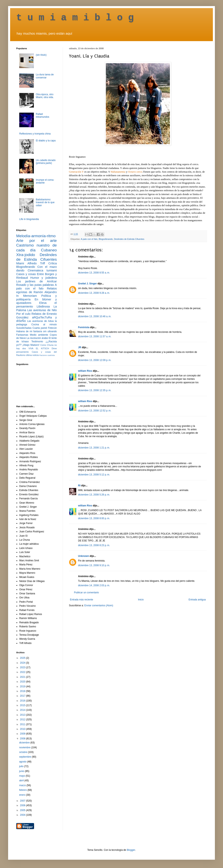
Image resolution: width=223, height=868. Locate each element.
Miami (20, 263)
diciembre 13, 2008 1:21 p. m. (94, 448)
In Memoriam (27, 296)
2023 (23, 667)
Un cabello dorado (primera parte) (46, 162)
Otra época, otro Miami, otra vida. (45, 96)
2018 (23, 691)
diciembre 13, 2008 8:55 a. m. (94, 273)
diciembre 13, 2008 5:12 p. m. (94, 475)
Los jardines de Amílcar (36, 281)
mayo (22, 776)
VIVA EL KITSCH (39, 348)
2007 (23, 801)
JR (80, 347)
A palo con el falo (89, 239)
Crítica (53, 263)
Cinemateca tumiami (42, 270)
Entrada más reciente (81, 600)
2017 (23, 696)
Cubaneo (49, 250)
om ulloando (50, 331)
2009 (23, 734)
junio (22, 771)
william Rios (85, 371)
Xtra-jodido (26, 255)
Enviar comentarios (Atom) (99, 605)
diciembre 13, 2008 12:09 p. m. (95, 360)
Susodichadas (24, 328)
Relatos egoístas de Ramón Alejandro (36, 290)
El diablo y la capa (46, 141)
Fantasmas (22, 335)
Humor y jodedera (44, 278)
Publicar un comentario (86, 593)
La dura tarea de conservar (45, 76)
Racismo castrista (47, 355)
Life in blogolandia (29, 219)
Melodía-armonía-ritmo (36, 236)
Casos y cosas (26, 274)
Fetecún (52, 328)
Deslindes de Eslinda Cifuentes (129, 239)
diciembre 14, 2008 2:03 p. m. (94, 585)
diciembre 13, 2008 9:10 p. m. (94, 565)
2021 (23, 677)
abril (22, 780)
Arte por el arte (36, 241)
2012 (23, 720)
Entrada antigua (197, 600)
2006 (23, 805)
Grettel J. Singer (87, 284)
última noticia (32, 355)
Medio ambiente (39, 335)
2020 (23, 682)
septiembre (25, 757)
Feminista (84, 327)
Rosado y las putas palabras (35, 285)
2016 (23, 701)
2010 (23, 729)
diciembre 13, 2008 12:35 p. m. (95, 390)
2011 (23, 724)
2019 (23, 686)
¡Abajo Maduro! (31, 345)
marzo (23, 785)
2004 (23, 815)
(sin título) (41, 55)
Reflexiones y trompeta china (35, 134)
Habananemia (118, 172)
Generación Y (76, 172)
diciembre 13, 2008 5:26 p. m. (94, 495)
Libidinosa (43, 306)
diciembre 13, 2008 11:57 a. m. (95, 336)
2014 (23, 710)
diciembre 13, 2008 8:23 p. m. (94, 545)
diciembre (25, 743)
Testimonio (37, 342)
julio (22, 766)
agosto (23, 762)
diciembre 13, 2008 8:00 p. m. (94, 518)
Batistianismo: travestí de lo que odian (45, 202)
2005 (23, 810)
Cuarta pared (40, 328)
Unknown (84, 556)
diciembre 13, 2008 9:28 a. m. (94, 293)
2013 (23, 715)
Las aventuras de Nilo (42, 310)
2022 (23, 672)
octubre (23, 752)
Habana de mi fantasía (29, 331)
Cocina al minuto (44, 325)
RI (79, 486)
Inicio (141, 600)
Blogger (131, 850)
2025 (23, 658)
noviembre (25, 747)
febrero (23, 790)
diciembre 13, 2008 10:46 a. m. (95, 316)
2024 (23, 663)
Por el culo (23, 314)
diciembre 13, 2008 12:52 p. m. (95, 411)
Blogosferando (106, 239)
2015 (23, 705)
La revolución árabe (37, 338)
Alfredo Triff (36, 263)
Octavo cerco (135, 172)
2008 (23, 739)
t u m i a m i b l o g (75, 18)
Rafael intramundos (43, 115)
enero (23, 795)
